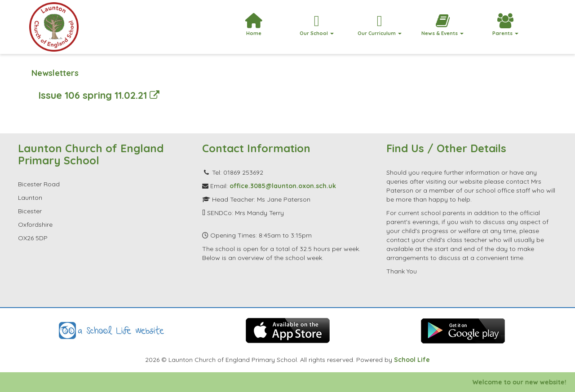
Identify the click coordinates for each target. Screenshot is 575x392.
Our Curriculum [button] (380, 25)
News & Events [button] (442, 25)
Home (254, 25)
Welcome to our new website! (527, 382)
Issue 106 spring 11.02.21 (99, 95)
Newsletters (55, 73)
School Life (412, 360)
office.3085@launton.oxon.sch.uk (283, 186)
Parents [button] (505, 25)
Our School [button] (317, 25)
